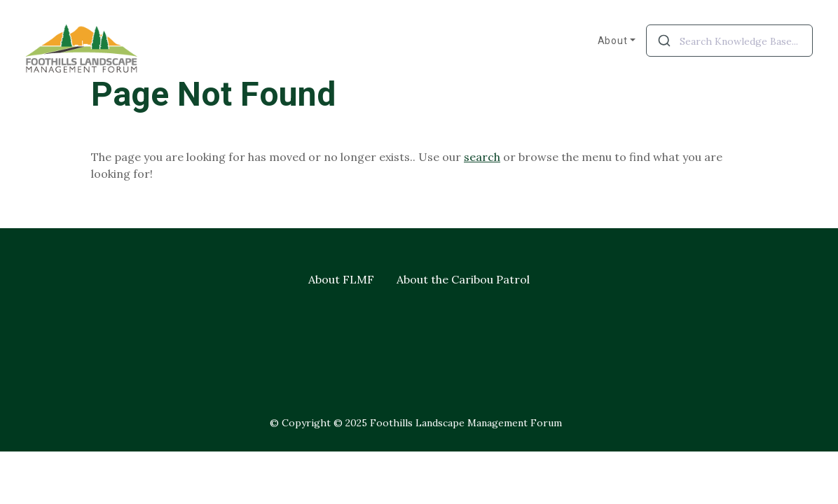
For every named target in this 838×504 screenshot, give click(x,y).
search (482, 157)
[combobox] (729, 41)
